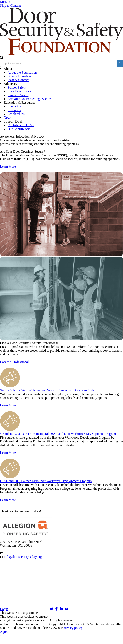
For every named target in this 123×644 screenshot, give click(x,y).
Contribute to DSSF (21, 125)
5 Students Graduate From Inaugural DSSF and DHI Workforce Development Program (58, 434)
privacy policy (73, 628)
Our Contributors (19, 129)
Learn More (8, 167)
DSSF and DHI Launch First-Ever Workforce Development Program (46, 481)
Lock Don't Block (19, 91)
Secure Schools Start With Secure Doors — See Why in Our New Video (48, 390)
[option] (61, 528)
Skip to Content (10, 6)
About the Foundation (22, 72)
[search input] (58, 63)
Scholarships (16, 114)
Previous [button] (7, 524)
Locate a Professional (14, 362)
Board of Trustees (19, 76)
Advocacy (11, 84)
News (8, 118)
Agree (4, 632)
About (8, 69)
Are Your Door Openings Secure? (30, 99)
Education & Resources (19, 103)
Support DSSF (13, 121)
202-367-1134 (13, 553)
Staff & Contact (18, 80)
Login (4, 609)
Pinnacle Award (18, 95)
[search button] (120, 63)
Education (14, 106)
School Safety (17, 88)
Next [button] (116, 524)
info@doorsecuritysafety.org (23, 557)
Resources (14, 110)
